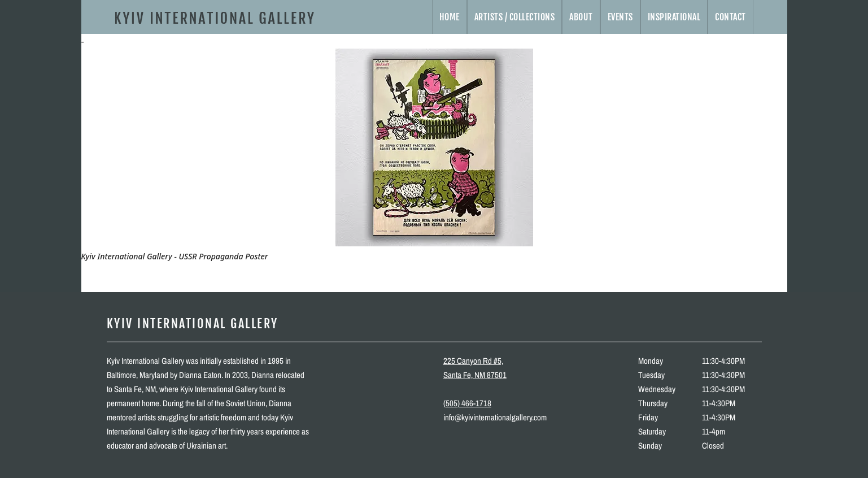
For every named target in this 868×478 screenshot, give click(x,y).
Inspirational (674, 17)
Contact (730, 17)
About (581, 17)
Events (620, 17)
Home (450, 17)
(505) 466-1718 (467, 403)
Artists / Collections (515, 17)
